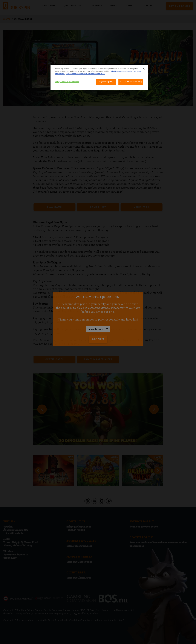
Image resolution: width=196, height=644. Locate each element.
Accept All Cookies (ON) (131, 82)
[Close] (144, 69)
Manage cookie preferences (67, 82)
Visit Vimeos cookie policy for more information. (85, 74)
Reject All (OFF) (106, 82)
